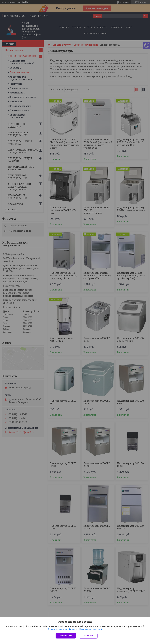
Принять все (66, 636)
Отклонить (88, 636)
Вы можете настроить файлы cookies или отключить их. (74, 629)
